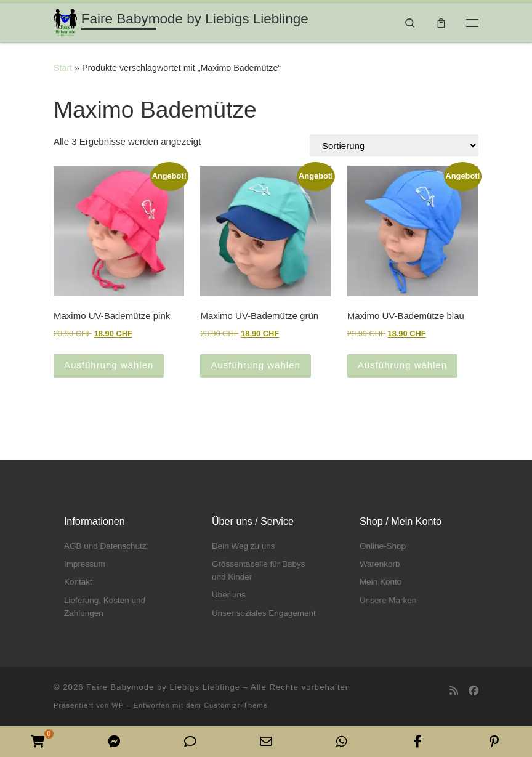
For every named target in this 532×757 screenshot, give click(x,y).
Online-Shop (383, 546)
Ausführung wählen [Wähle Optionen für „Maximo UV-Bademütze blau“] (402, 365)
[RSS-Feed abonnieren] (454, 691)
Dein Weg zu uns (244, 546)
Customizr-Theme (236, 705)
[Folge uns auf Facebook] (474, 691)
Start (63, 68)
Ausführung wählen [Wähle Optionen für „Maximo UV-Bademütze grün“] (255, 365)
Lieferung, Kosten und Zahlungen (105, 607)
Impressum (85, 564)
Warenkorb (380, 564)
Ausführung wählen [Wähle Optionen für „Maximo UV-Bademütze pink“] (109, 365)
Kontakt (78, 582)
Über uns (229, 595)
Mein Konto (381, 582)
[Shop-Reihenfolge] (394, 145)
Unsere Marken (388, 600)
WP (118, 705)
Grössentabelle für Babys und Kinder (259, 570)
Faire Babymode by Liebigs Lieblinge (163, 687)
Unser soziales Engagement (264, 613)
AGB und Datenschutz (105, 546)
